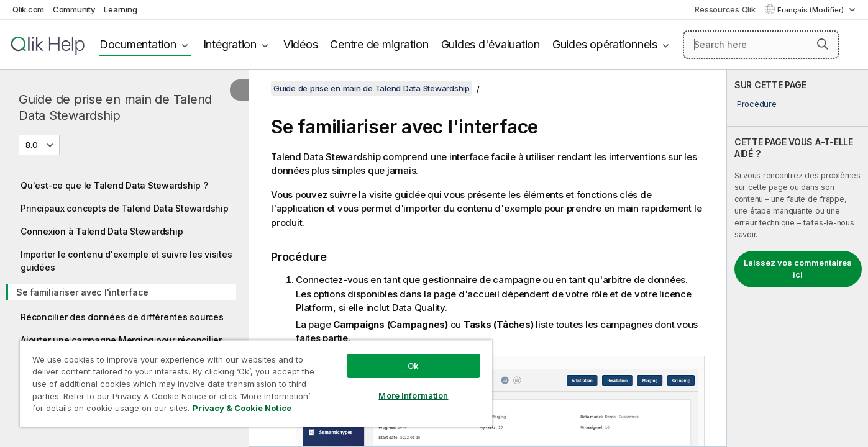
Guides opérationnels (605, 44)
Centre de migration (379, 44)
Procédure (757, 104)
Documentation (138, 44)
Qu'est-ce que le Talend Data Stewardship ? (114, 185)
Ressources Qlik (725, 9)
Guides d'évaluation (491, 44)
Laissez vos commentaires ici (798, 269)
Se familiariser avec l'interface (82, 292)
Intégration (230, 44)
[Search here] (761, 45)
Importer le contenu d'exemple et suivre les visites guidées (126, 261)
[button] (823, 44)
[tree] (124, 300)
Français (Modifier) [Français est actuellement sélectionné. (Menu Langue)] (811, 10)
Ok (413, 366)
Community (74, 9)
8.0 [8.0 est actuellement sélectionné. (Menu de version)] (33, 145)
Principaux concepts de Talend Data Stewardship (125, 208)
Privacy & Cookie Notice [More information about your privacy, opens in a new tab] (242, 408)
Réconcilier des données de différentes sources (122, 317)
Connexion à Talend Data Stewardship (102, 231)
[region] (256, 383)
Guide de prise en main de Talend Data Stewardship (115, 107)
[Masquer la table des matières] (239, 90)
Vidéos (301, 44)
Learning (120, 9)
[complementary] (797, 258)
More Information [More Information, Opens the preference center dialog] (413, 395)
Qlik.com (28, 9)
